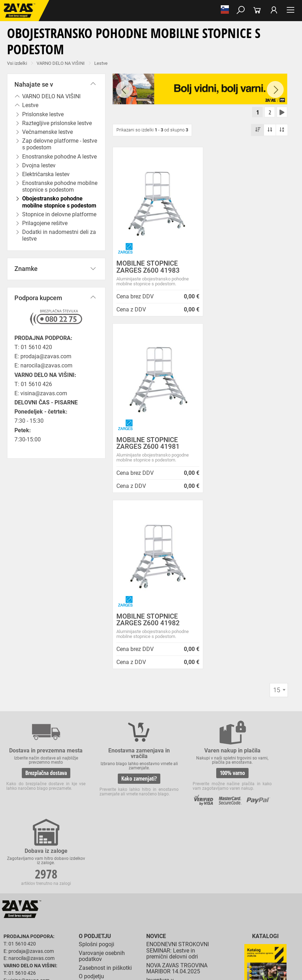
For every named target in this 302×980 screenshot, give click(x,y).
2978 (263, 598)
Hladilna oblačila (67, 898)
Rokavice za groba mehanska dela (162, 906)
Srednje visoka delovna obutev (121, 875)
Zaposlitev (92, 768)
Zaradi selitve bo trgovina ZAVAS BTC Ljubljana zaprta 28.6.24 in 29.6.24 (178, 806)
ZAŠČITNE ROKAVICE (24, 906)
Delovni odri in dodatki (145, 953)
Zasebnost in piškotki (105, 718)
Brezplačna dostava (37, 603)
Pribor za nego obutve (57, 883)
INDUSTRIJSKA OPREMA (27, 945)
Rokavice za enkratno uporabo (107, 922)
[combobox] (279, 514)
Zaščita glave (161, 937)
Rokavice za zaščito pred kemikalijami (101, 929)
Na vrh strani (278, 970)
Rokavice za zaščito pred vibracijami (38, 922)
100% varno (187, 597)
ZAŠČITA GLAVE (19, 937)
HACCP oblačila (149, 898)
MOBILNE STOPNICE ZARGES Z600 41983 (148, 267)
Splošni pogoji (97, 695)
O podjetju (95, 687)
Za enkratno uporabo (109, 898)
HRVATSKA (26, 818)
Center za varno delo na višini (108, 748)
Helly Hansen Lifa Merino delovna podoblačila (178, 846)
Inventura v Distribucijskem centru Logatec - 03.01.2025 (174, 737)
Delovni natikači (253, 875)
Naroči (266, 766)
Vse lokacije (27, 795)
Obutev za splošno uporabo (110, 883)
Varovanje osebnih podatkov (102, 707)
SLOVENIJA (26, 807)
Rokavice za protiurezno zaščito (230, 906)
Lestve (101, 63)
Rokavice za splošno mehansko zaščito (87, 906)
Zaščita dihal (100, 937)
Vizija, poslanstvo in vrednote (104, 789)
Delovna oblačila (65, 891)
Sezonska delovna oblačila (111, 891)
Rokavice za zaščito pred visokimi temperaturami (126, 914)
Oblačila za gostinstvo (25, 898)
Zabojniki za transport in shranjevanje (92, 945)
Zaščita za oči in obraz (61, 937)
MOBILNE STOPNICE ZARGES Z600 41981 (240, 267)
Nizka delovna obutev (66, 875)
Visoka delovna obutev (176, 875)
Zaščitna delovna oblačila (166, 891)
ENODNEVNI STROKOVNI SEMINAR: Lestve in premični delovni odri (178, 701)
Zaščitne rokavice (57, 914)
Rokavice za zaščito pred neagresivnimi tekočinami (189, 922)
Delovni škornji (17, 883)
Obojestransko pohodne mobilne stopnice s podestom (59, 202)
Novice (156, 687)
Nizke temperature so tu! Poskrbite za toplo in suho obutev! (178, 827)
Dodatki (204, 891)
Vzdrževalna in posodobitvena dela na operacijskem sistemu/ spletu (175, 761)
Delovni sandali (218, 875)
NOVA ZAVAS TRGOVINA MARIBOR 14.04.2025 (177, 719)
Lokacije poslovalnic (104, 736)
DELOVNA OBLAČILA (24, 891)
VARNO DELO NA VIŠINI (61, 63)
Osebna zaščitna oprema (78, 953)
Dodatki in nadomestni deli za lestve (59, 235)
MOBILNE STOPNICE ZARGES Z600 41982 (148, 444)
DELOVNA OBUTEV (22, 875)
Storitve (88, 777)
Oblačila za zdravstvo (237, 891)
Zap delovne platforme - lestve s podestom (60, 144)
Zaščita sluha (131, 937)
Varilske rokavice (194, 914)
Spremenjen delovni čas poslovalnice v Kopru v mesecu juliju (176, 786)
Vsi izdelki (17, 63)
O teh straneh (95, 759)
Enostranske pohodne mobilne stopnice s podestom (60, 186)
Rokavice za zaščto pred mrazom (246, 914)
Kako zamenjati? (112, 603)
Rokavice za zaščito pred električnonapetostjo (186, 929)
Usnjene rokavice (20, 914)
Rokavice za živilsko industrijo (32, 929)
